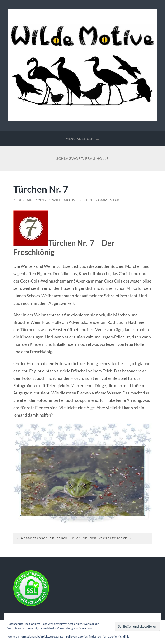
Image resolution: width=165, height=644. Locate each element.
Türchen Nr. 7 (41, 189)
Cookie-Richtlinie (119, 637)
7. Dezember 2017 (30, 200)
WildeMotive (65, 200)
